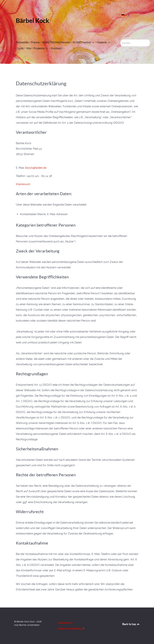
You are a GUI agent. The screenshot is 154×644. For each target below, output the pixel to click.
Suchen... (121, 39)
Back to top (131, 624)
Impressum (23, 184)
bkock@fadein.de (36, 168)
